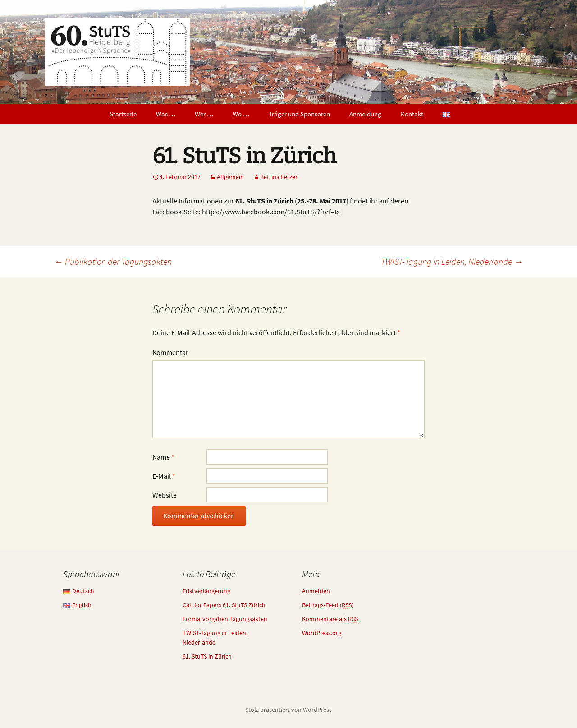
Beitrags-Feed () (328, 605)
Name (163, 457)
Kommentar (170, 352)
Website (165, 495)
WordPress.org (322, 633)
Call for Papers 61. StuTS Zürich (224, 605)
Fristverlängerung (206, 591)
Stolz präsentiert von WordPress (288, 710)
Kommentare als (330, 619)
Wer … (204, 114)
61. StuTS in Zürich (207, 656)
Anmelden (316, 591)
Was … (166, 114)
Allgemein (230, 177)
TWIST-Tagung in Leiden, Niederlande (452, 261)
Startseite (123, 114)
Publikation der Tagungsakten (113, 261)
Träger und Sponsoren (299, 114)
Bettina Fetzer (279, 177)
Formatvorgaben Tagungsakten (225, 619)
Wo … (241, 114)
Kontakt (412, 114)
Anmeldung (365, 114)
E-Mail (164, 476)
